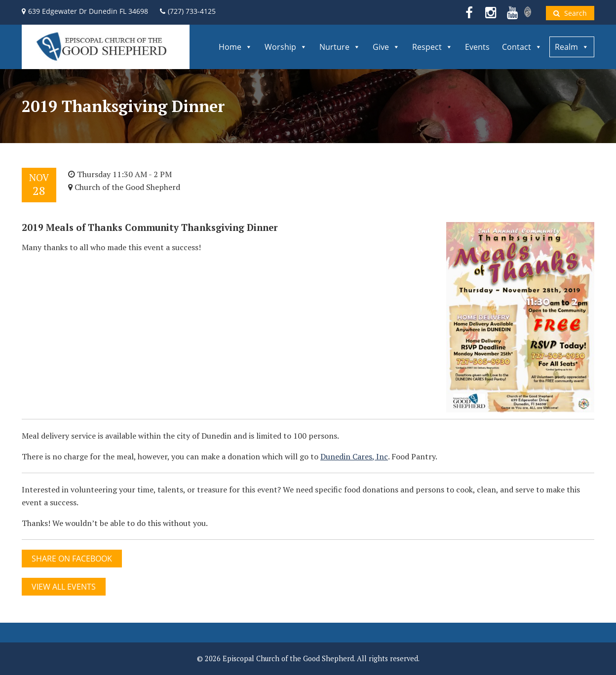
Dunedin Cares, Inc (354, 456)
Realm (572, 47)
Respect (432, 47)
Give (386, 47)
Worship (286, 47)
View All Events (64, 587)
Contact (522, 47)
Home (235, 47)
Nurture (340, 47)
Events (477, 47)
